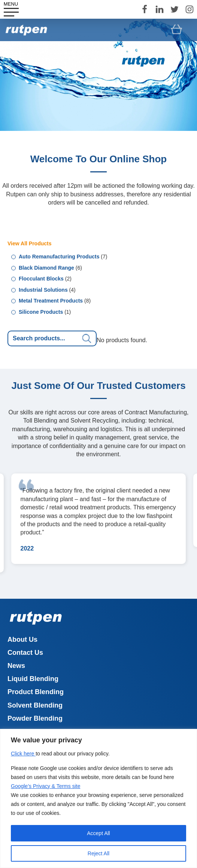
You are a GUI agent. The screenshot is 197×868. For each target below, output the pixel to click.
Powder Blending (35, 718)
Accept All (98, 833)
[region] (98, 798)
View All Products (29, 243)
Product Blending (36, 692)
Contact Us (25, 653)
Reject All (98, 853)
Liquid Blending (33, 679)
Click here (23, 754)
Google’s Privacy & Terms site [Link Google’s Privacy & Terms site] (46, 786)
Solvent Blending (35, 705)
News (16, 666)
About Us (22, 640)
